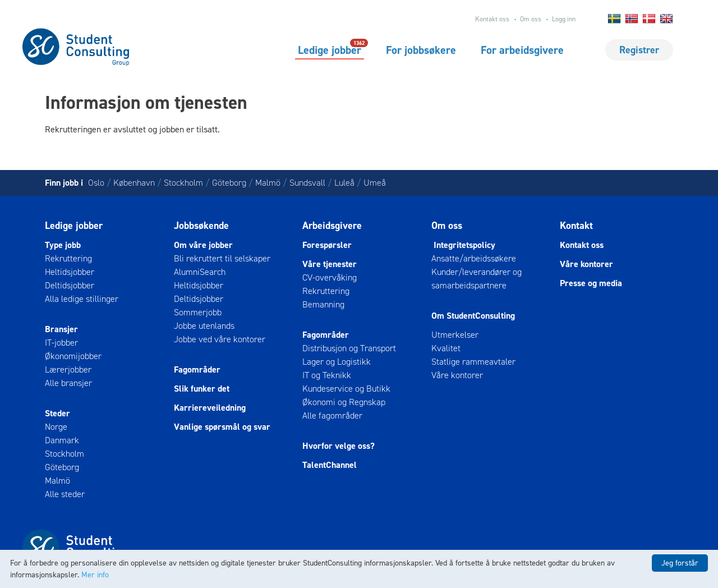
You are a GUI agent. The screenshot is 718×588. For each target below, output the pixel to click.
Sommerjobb (198, 312)
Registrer (639, 50)
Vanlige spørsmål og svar (222, 427)
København (134, 183)
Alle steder (65, 494)
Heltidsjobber (70, 272)
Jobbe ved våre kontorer (220, 339)
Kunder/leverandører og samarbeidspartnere (477, 279)
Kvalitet (446, 348)
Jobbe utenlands (204, 326)
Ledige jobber (330, 49)
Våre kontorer (457, 375)
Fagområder (197, 369)
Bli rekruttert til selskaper (222, 258)
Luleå (344, 183)
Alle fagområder (332, 415)
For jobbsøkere (421, 50)
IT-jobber (61, 343)
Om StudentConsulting (473, 316)
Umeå (375, 183)
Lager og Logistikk (337, 362)
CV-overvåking (330, 277)
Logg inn (564, 19)
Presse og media (591, 283)
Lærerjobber (68, 369)
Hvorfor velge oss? (339, 446)
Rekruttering (68, 258)
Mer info (95, 575)
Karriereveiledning (210, 408)
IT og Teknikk (327, 375)
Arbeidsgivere (332, 226)
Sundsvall (307, 183)
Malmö (268, 183)
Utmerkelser (455, 335)
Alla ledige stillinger (82, 299)
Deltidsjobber (70, 285)
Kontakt (576, 226)
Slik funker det (202, 389)
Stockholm (183, 183)
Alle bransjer (68, 383)
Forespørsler (327, 245)
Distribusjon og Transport (349, 348)
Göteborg (229, 183)
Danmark (62, 440)
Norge (56, 427)
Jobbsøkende (201, 226)
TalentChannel (330, 465)
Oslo (96, 183)
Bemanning (323, 304)
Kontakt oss (492, 19)
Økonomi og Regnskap (344, 402)
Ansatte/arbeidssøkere (474, 258)
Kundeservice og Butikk (346, 389)
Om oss (531, 19)
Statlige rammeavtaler (473, 362)
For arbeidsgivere (522, 50)
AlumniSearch (200, 272)
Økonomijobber (73, 356)
